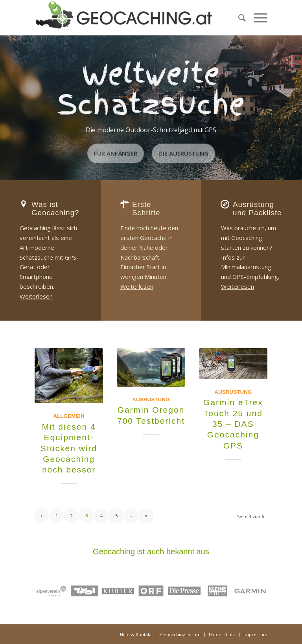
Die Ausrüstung (183, 152)
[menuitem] (238, 18)
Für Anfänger (116, 152)
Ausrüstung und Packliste (257, 209)
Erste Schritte (146, 209)
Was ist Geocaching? (55, 209)
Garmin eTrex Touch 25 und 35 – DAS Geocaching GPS (233, 424)
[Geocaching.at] (124, 18)
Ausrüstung (151, 400)
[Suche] (238, 18)
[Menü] (257, 18)
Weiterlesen (36, 296)
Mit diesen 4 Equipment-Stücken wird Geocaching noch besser (69, 448)
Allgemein (69, 416)
